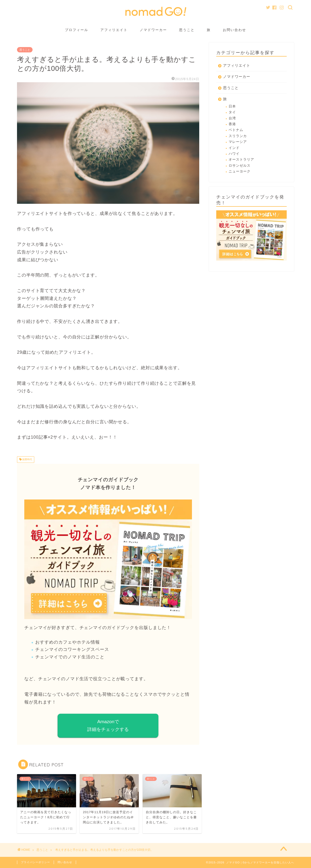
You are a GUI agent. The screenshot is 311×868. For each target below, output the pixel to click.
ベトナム (236, 130)
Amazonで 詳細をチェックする (108, 725)
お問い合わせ (234, 30)
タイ (232, 112)
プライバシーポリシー (35, 862)
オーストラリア (241, 160)
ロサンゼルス (240, 166)
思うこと (187, 30)
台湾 (232, 118)
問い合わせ (65, 862)
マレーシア (238, 142)
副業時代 (27, 460)
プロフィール (77, 30)
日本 (232, 106)
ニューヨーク (240, 171)
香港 (232, 124)
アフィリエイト (114, 30)
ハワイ (234, 154)
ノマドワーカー (153, 30)
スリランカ (238, 136)
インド (234, 148)
